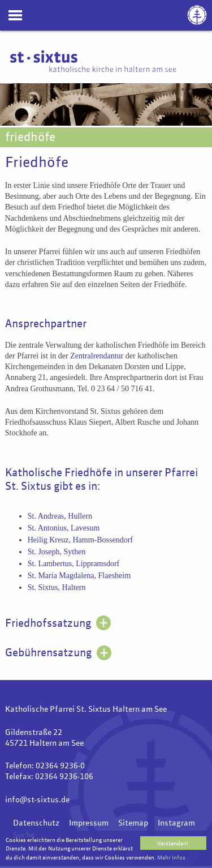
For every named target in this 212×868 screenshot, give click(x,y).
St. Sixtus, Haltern (57, 587)
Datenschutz (36, 823)
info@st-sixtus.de (37, 800)
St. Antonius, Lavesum (64, 528)
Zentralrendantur (97, 356)
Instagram (176, 823)
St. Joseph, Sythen (57, 552)
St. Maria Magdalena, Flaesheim (79, 576)
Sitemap (133, 823)
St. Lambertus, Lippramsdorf (74, 564)
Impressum (89, 823)
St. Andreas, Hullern (60, 516)
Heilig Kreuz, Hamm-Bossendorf (80, 540)
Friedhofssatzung (48, 624)
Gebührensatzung (48, 653)
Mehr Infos (171, 858)
